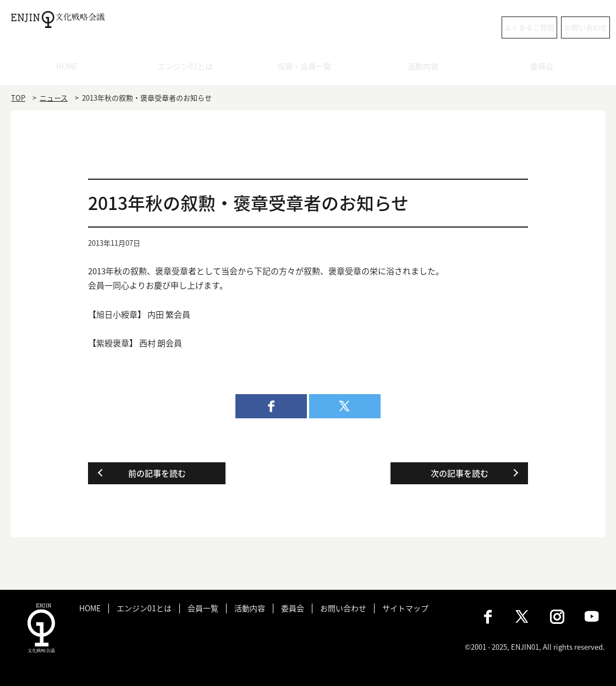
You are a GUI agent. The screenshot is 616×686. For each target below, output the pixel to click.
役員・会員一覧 (308, 69)
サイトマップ (405, 608)
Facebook (488, 617)
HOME (71, 69)
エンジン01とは (189, 69)
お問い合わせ (561, 27)
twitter (345, 406)
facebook (271, 406)
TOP (18, 98)
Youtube (592, 617)
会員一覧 (203, 608)
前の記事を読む (157, 473)
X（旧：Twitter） (522, 617)
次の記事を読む (460, 473)
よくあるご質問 (465, 27)
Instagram (557, 617)
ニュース (54, 98)
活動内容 (427, 69)
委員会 (546, 69)
